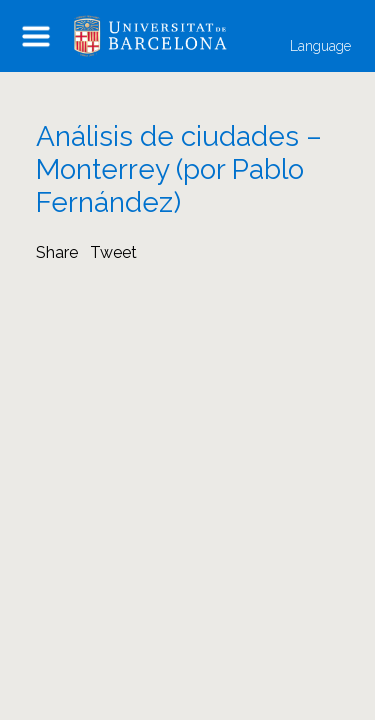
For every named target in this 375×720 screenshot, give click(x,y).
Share (57, 252)
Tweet (113, 252)
